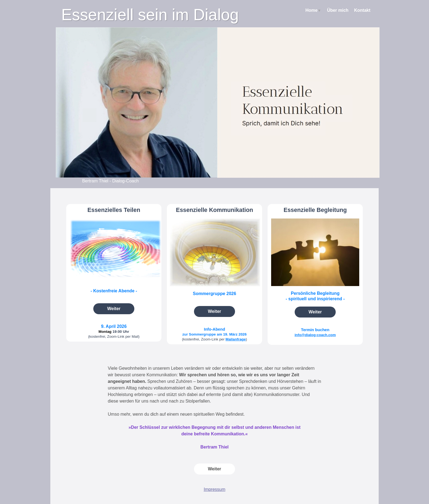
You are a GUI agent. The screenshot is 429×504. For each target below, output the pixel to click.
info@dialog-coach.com (315, 335)
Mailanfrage (236, 339)
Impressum (214, 489)
